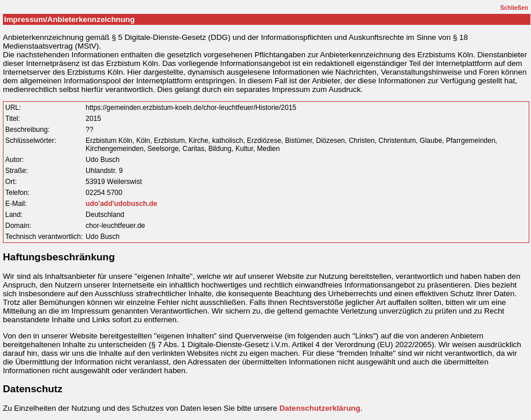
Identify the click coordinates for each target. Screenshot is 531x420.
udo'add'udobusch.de (121, 204)
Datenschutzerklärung (320, 408)
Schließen (514, 8)
